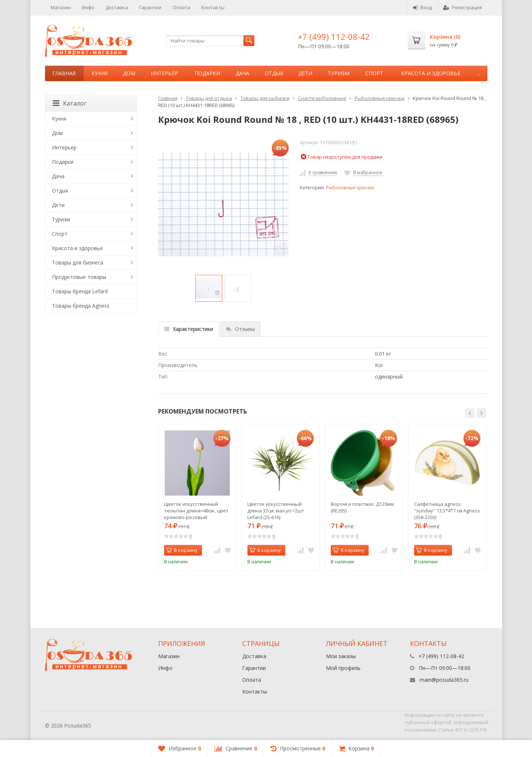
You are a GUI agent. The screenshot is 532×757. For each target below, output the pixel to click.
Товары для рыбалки (265, 98)
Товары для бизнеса (78, 262)
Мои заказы (341, 656)
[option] (209, 288)
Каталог (69, 103)
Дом (129, 73)
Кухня (100, 73)
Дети (305, 73)
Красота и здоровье (431, 73)
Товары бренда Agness (81, 306)
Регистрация (463, 7)
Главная (64, 73)
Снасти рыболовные (322, 98)
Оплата (181, 7)
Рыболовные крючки (380, 98)
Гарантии (150, 7)
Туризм (339, 73)
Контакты (213, 7)
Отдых (274, 73)
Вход (422, 7)
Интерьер (164, 73)
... (479, 73)
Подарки (207, 73)
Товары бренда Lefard (80, 291)
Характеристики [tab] (189, 329)
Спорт (374, 73)
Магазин (61, 7)
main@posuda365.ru (444, 680)
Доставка (117, 7)
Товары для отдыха (209, 98)
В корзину (182, 550)
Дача (242, 73)
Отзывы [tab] (240, 329)
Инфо (88, 7)
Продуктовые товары (79, 277)
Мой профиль (343, 668)
